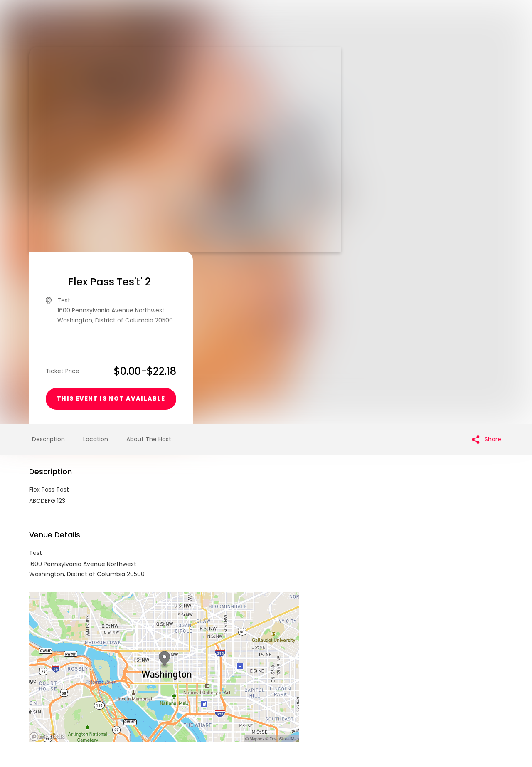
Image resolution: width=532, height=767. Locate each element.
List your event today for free (318, 693)
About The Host (149, 267)
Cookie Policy (382, 703)
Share (486, 267)
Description (48, 267)
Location (96, 267)
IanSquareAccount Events (97, 628)
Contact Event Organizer (158, 703)
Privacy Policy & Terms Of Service (250, 703)
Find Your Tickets (331, 703)
